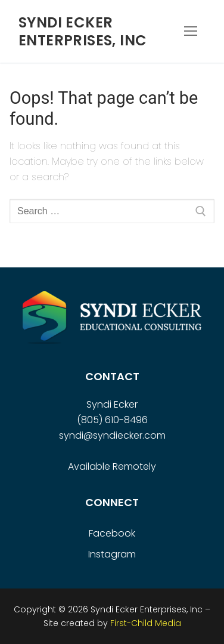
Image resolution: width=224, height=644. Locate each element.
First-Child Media (146, 623)
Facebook (112, 533)
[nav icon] (191, 32)
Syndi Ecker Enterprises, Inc (83, 31)
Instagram (112, 554)
